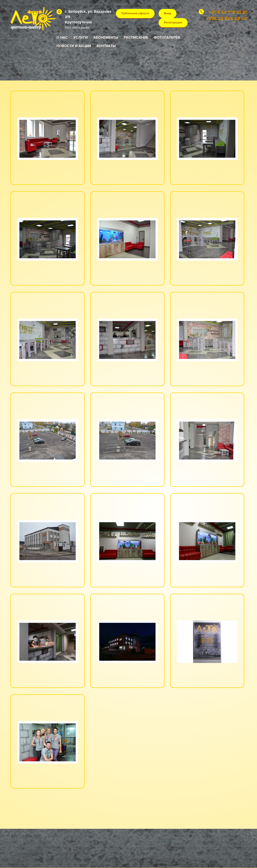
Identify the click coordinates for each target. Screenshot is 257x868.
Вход (168, 13)
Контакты (106, 46)
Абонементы (106, 38)
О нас (62, 38)
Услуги (81, 38)
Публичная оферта (135, 13)
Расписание (136, 38)
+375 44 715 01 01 (228, 12)
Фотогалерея (167, 38)
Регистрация (173, 23)
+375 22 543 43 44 (226, 18)
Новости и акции (74, 46)
